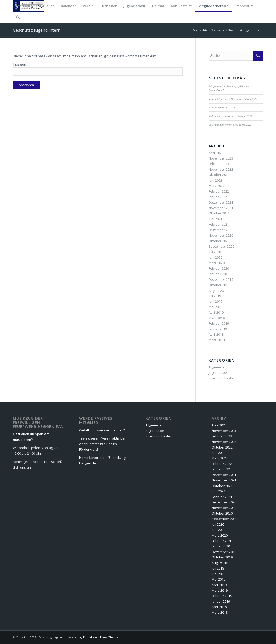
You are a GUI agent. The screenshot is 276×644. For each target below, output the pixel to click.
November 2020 (221, 235)
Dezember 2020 (221, 230)
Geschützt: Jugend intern (37, 30)
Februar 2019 (219, 323)
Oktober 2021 (219, 213)
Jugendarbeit (219, 372)
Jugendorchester (222, 378)
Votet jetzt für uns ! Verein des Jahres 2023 (233, 99)
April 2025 (216, 153)
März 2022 (217, 186)
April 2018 (216, 334)
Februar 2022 (219, 191)
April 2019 (216, 312)
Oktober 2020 (219, 241)
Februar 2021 (219, 224)
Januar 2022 (218, 197)
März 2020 (217, 263)
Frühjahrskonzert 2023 (222, 107)
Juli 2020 (215, 252)
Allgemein (216, 367)
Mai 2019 (215, 307)
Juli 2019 (215, 296)
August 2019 (218, 291)
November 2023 (221, 158)
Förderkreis (88, 449)
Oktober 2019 (219, 285)
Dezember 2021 (221, 202)
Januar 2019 (218, 329)
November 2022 (221, 169)
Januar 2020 (218, 274)
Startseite (218, 30)
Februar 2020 (219, 268)
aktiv (116, 438)
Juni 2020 (215, 257)
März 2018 (217, 340)
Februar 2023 (219, 164)
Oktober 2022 (219, 175)
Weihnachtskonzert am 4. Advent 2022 (230, 116)
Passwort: (98, 69)
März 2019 (217, 318)
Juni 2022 (215, 180)
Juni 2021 (215, 219)
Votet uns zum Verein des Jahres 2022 (230, 125)
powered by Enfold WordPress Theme (92, 637)
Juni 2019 (215, 301)
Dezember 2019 (221, 279)
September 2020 (221, 246)
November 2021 (221, 208)
